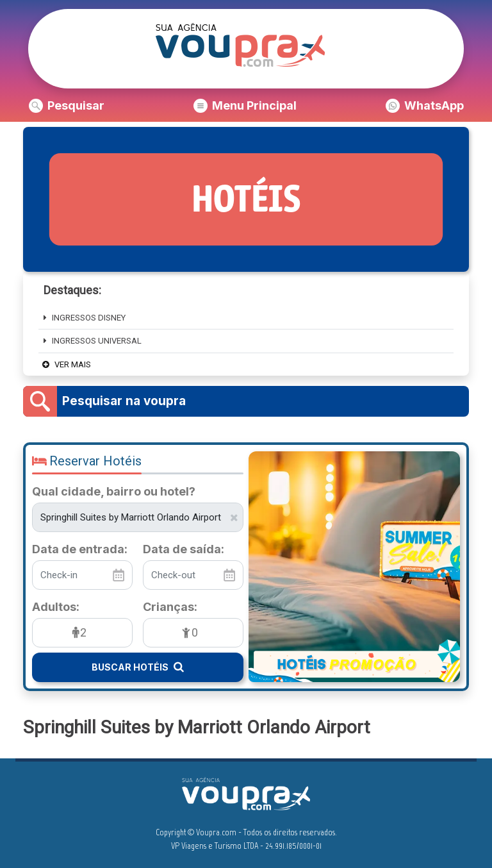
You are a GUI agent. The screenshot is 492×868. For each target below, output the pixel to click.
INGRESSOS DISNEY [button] (85, 318)
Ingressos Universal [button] (93, 341)
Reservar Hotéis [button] (87, 461)
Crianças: (170, 607)
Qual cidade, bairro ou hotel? (114, 492)
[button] (67, 106)
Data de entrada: (80, 549)
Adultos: (56, 607)
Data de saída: (184, 549)
